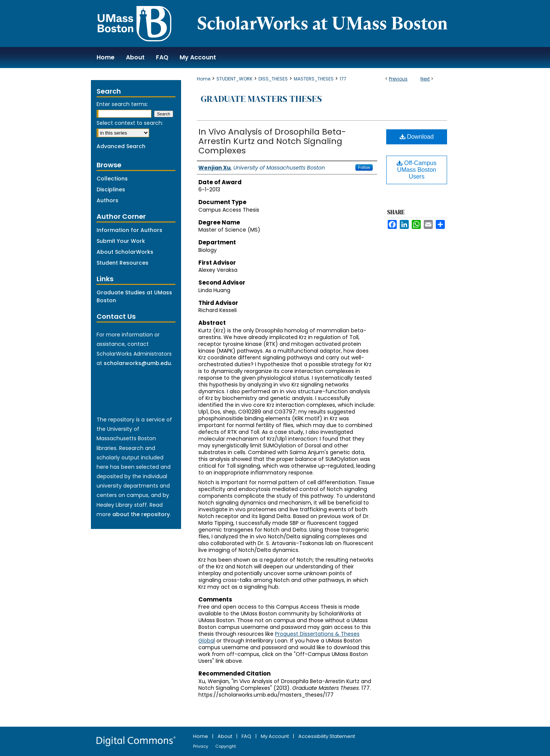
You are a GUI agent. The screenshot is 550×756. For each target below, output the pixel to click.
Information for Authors (129, 230)
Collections (112, 179)
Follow (364, 167)
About (225, 736)
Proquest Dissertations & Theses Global (279, 637)
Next (425, 79)
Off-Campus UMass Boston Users (416, 170)
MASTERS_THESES (314, 79)
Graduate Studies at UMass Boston (134, 296)
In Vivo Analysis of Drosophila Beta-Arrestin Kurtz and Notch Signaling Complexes (272, 141)
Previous (398, 79)
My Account (275, 736)
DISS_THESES (273, 79)
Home (204, 79)
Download (417, 137)
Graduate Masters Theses (261, 99)
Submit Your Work (121, 241)
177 (343, 79)
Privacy (201, 746)
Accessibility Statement (327, 736)
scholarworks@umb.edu (137, 363)
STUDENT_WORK (234, 79)
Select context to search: (130, 123)
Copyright (226, 746)
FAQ (247, 736)
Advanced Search (121, 146)
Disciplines (111, 189)
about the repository (141, 514)
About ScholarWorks (125, 252)
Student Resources (122, 263)
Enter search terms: (122, 104)
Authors (107, 200)
